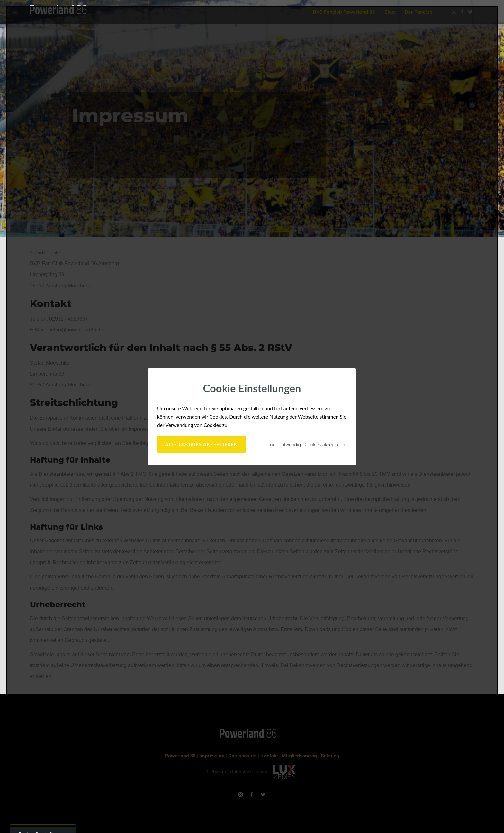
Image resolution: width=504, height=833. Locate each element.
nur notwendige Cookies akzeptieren (308, 444)
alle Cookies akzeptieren (202, 444)
